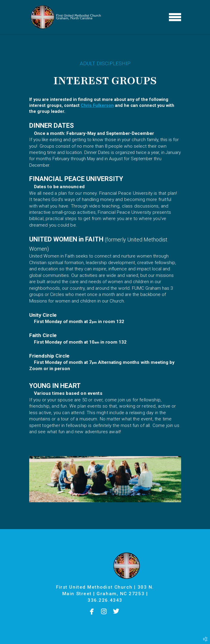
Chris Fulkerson (97, 106)
